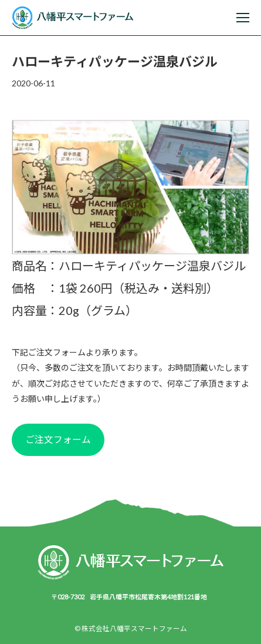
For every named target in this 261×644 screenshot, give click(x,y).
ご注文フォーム (58, 439)
